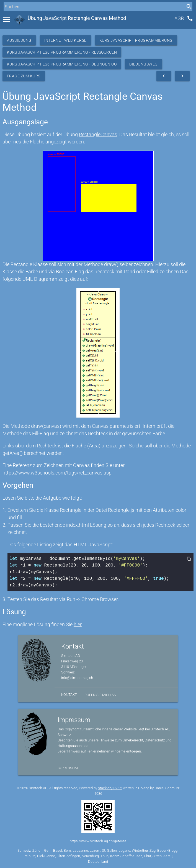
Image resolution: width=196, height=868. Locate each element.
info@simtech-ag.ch (77, 678)
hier (78, 625)
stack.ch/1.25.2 (110, 788)
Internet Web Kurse (65, 40)
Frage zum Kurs (24, 76)
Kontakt (69, 695)
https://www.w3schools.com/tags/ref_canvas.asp (57, 473)
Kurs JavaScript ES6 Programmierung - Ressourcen (62, 52)
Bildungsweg (144, 64)
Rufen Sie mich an (100, 695)
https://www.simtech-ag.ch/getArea (98, 841)
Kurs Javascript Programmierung (136, 40)
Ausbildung (19, 40)
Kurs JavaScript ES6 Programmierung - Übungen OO (62, 64)
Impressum (68, 768)
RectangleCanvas (98, 135)
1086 (98, 794)
